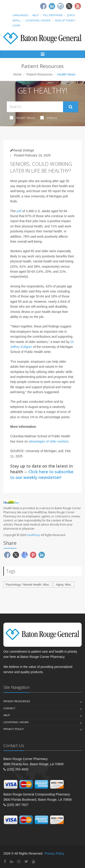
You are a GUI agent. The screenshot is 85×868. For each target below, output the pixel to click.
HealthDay (33, 535)
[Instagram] (61, 6)
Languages (20, 15)
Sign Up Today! (65, 20)
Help (35, 15)
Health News (23, 118)
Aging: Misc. (64, 585)
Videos (49, 118)
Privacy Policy (14, 729)
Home (17, 74)
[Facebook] (43, 6)
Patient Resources (39, 74)
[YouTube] (34, 862)
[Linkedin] (52, 6)
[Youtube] (78, 6)
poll (19, 211)
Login (16, 25)
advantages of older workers (49, 441)
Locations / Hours (38, 20)
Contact (9, 708)
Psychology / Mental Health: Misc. (28, 585)
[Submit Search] (71, 107)
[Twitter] (69, 6)
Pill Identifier (53, 15)
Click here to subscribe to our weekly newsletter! (42, 474)
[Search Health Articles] (35, 107)
